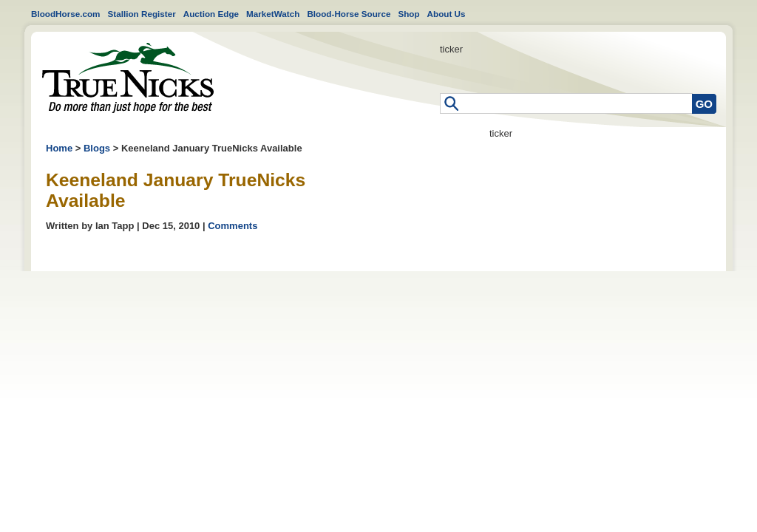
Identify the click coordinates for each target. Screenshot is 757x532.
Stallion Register (142, 14)
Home (128, 78)
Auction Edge (211, 14)
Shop (408, 14)
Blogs (97, 148)
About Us (447, 14)
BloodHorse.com (66, 14)
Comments (232, 226)
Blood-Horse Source (349, 14)
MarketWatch (273, 14)
